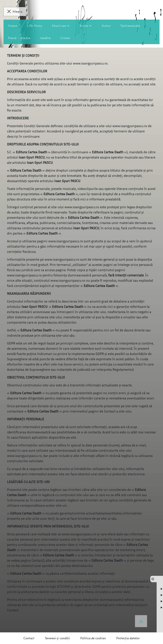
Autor (106, 26)
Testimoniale (130, 26)
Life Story (35, 26)
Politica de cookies (93, 638)
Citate (65, 38)
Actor (84, 26)
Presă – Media (19, 38)
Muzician (59, 26)
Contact (29, 638)
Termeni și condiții (57, 638)
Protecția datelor (128, 638)
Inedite (45, 38)
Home (13, 26)
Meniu (18, 12)
